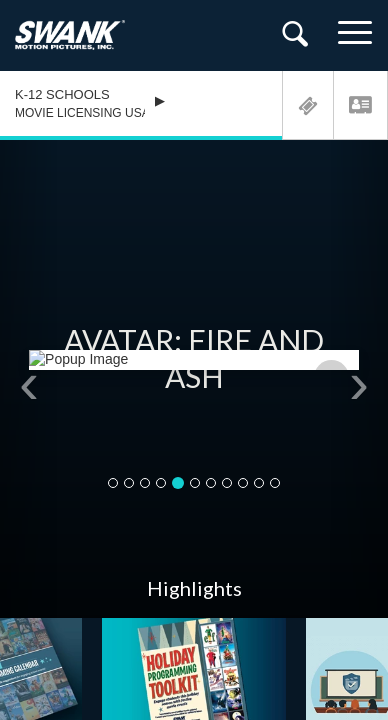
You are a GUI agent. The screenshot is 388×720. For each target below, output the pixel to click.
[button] (29, 379)
